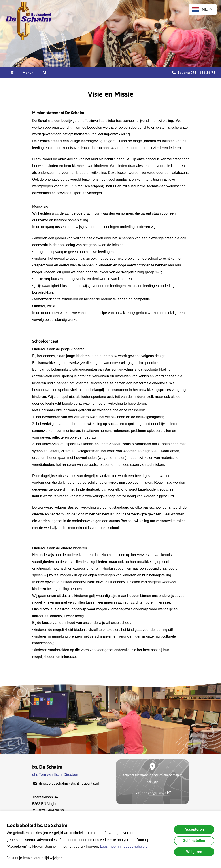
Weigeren (194, 852)
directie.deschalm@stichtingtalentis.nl (69, 783)
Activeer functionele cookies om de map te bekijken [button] (152, 778)
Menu (29, 73)
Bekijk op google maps (153, 793)
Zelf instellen (194, 841)
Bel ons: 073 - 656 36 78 (194, 73)
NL (200, 9)
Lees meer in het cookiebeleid (124, 846)
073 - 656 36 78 (51, 811)
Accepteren (194, 829)
